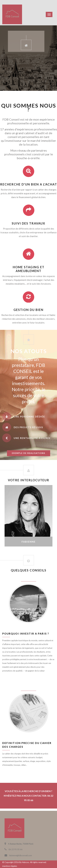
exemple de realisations (29, 453)
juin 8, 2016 (28, 579)
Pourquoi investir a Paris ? (26, 634)
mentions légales (10, 866)
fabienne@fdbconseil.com (21, 855)
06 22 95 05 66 (16, 849)
